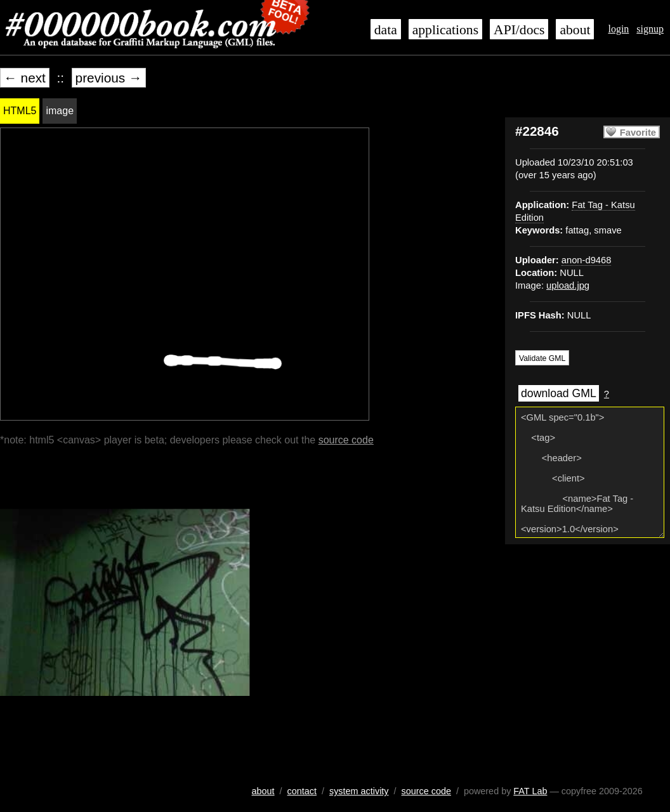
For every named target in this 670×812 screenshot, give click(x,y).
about (575, 30)
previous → (109, 78)
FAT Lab (530, 791)
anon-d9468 (587, 260)
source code (346, 440)
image (60, 111)
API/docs (519, 30)
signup (650, 29)
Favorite (638, 133)
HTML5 (20, 111)
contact (302, 791)
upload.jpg (568, 285)
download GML (559, 393)
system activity (359, 791)
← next (25, 78)
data (386, 30)
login (618, 29)
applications (445, 30)
